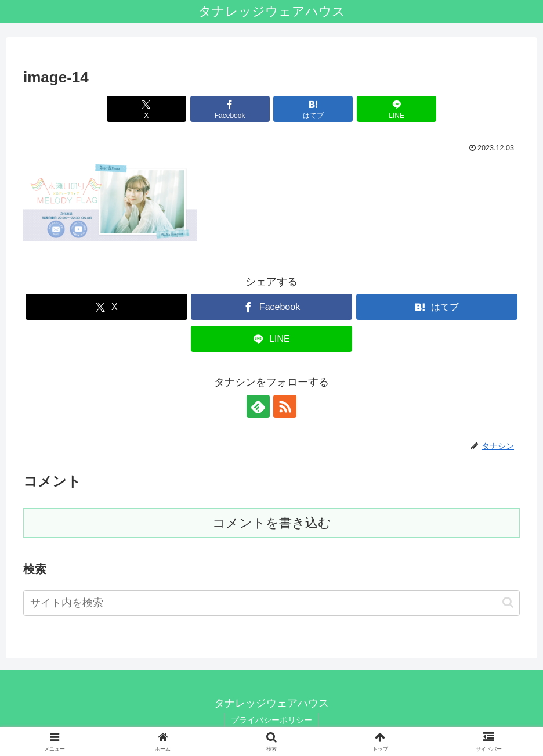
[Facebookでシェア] (230, 109)
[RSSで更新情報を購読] (285, 406)
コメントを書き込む (272, 523)
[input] (271, 603)
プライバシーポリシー (271, 720)
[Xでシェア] (146, 109)
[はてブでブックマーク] (313, 109)
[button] (508, 602)
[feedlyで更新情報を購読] (258, 406)
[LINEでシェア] (397, 109)
